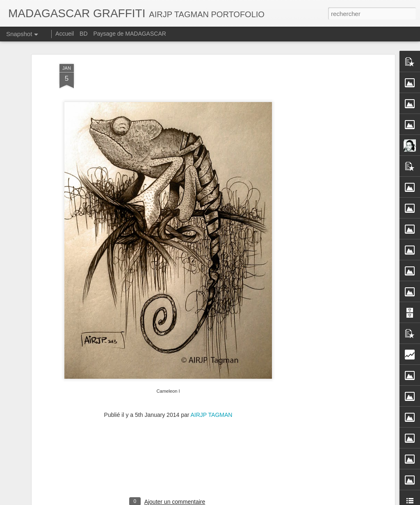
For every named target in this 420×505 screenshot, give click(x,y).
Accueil (65, 34)
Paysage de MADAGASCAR (129, 34)
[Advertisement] (322, 191)
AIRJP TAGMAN (212, 413)
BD (83, 34)
